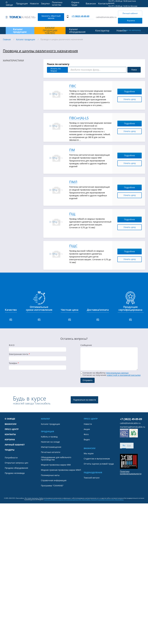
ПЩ (72, 214)
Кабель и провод (49, 437)
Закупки (45, 3)
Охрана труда (75, 4)
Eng (129, 445)
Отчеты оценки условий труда (99, 464)
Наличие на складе (50, 442)
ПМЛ (73, 182)
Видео (87, 440)
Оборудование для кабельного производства (56, 459)
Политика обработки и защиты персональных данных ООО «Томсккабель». (67, 500)
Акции (87, 429)
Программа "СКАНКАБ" (52, 486)
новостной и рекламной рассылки (124, 375)
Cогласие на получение (110, 375)
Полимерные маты (50, 475)
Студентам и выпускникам (97, 459)
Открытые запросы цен (16, 463)
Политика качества (57, 4)
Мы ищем (89, 453)
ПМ (72, 150)
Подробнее (132, 91)
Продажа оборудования (16, 468)
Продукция (22, 3)
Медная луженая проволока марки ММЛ (61, 470)
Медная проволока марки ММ (56, 465)
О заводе (9, 4)
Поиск (134, 70)
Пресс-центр (12, 429)
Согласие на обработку (104, 373)
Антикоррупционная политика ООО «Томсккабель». (107, 500)
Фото (86, 434)
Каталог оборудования (77, 31)
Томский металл (92, 478)
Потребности (11, 458)
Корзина (127, 20)
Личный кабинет (130, 13)
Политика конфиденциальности (131, 473)
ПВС (73, 86)
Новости (34, 3)
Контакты (103, 3)
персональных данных (117, 373)
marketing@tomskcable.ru (133, 427)
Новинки (121, 31)
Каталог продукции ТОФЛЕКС (50, 30)
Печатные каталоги (51, 452)
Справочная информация (54, 480)
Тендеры (10, 450)
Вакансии (91, 3)
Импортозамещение (51, 447)
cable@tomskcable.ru (106, 17)
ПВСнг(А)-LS (79, 118)
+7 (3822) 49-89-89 (80, 16)
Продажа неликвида (15, 473)
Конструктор (102, 31)
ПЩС (73, 246)
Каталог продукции (50, 424)
